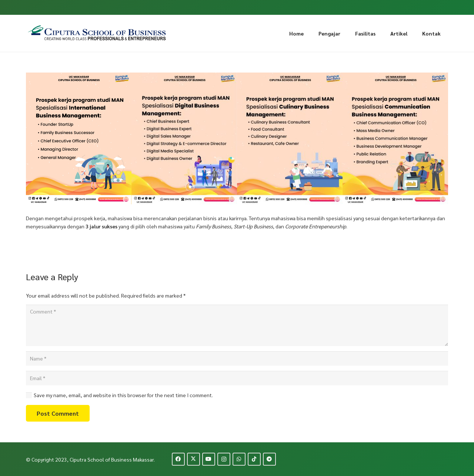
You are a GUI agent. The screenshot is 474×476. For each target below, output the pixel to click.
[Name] (237, 358)
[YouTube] (209, 459)
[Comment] (237, 325)
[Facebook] (178, 459)
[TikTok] (254, 459)
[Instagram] (224, 459)
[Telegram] (269, 459)
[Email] (237, 378)
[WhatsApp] (239, 459)
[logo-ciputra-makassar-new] (97, 33)
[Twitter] (193, 459)
